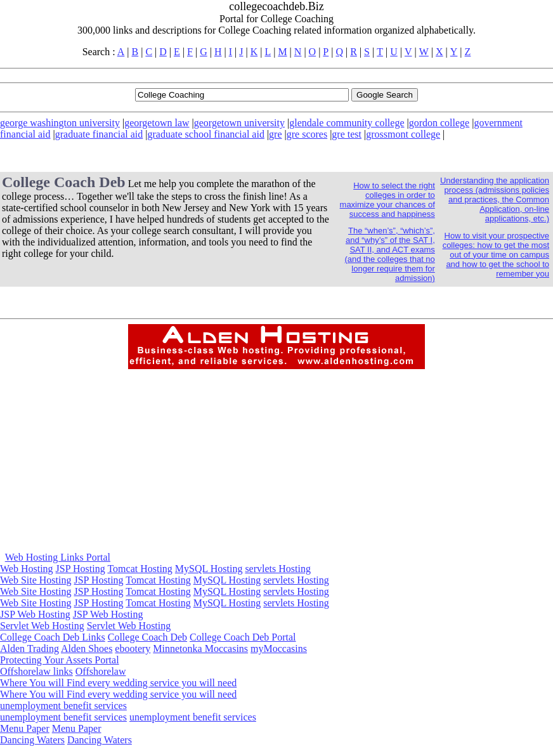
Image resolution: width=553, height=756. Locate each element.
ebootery (133, 648)
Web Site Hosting (36, 580)
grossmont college (403, 134)
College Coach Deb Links (53, 637)
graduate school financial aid (206, 134)
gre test (347, 134)
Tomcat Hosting (140, 569)
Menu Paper (25, 728)
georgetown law (157, 123)
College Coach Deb (147, 637)
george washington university (60, 123)
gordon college (439, 123)
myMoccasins (279, 648)
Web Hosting (27, 569)
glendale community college (347, 123)
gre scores (307, 134)
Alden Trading (29, 648)
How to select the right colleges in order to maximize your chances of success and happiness (387, 200)
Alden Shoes (87, 648)
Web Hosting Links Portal (58, 557)
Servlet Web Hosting (42, 626)
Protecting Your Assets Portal (60, 660)
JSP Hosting (81, 569)
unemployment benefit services (63, 706)
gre (275, 134)
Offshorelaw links (36, 671)
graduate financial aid (99, 134)
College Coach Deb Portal (243, 637)
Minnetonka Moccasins (200, 648)
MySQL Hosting (209, 569)
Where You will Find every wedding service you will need (118, 683)
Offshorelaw (101, 671)
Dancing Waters (32, 740)
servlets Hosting (278, 569)
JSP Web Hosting (35, 614)
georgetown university (239, 123)
